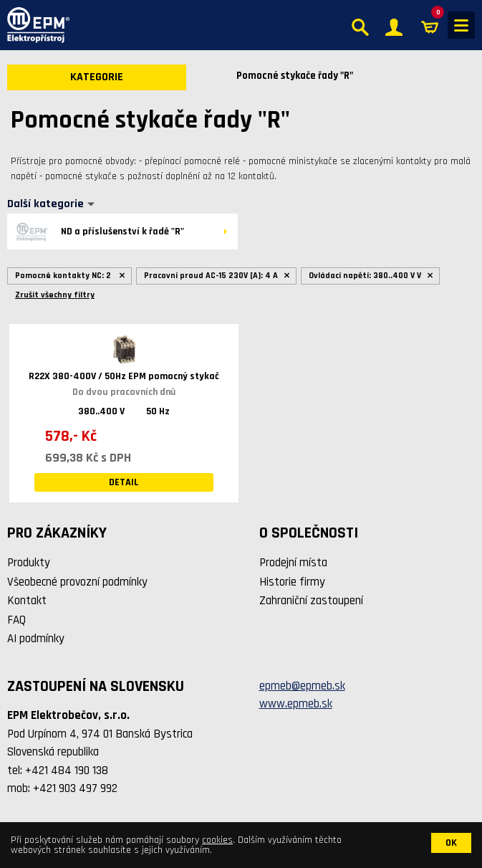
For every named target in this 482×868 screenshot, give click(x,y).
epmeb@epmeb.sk (302, 686)
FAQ (16, 620)
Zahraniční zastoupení (311, 601)
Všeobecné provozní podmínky (77, 582)
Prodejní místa (293, 563)
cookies (217, 840)
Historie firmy (292, 582)
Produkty (29, 563)
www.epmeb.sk (296, 704)
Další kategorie (45, 204)
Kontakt (27, 601)
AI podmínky (36, 639)
